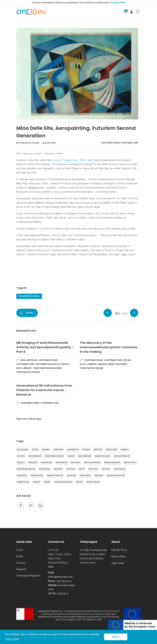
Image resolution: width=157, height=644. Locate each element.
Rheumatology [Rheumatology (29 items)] (23, 482)
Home (20, 550)
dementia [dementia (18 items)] (86, 450)
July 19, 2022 (49, 143)
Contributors (129, 143)
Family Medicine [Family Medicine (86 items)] (85, 456)
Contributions (110, 143)
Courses (21, 563)
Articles (32, 360)
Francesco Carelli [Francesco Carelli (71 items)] (102, 456)
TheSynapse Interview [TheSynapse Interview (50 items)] (63, 482)
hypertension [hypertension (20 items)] (61, 463)
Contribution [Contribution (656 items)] (73, 450)
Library (27, 368)
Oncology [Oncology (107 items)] (106, 469)
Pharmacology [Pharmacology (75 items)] (37, 476)
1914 (75, 160)
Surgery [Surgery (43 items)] (47, 482)
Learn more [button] (12, 639)
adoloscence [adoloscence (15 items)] (23, 450)
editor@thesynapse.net (60, 577)
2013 (23, 360)
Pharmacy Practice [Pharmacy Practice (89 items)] (55, 476)
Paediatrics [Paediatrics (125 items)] (22, 476)
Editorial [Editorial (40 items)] (21, 456)
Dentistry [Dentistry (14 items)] (98, 450)
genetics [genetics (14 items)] (21, 463)
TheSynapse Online (28, 372)
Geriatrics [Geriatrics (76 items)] (33, 463)
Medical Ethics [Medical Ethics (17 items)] (130, 463)
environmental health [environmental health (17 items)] (54, 456)
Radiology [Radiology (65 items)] (99, 476)
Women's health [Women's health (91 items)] (93, 482)
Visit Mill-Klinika (118, 3)
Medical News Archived (112, 364)
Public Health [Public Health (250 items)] (85, 476)
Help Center (118, 563)
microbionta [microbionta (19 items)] (45, 469)
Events (20, 556)
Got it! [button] (116, 637)
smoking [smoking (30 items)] (36, 482)
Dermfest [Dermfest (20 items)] (125, 450)
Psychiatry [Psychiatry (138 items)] (71, 476)
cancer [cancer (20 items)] (35, 450)
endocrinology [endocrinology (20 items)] (35, 456)
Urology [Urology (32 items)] (79, 482)
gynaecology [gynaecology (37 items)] (47, 463)
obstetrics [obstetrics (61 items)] (93, 469)
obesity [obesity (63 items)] (82, 469)
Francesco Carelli (30, 143)
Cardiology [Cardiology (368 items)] (58, 450)
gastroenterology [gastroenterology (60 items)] (122, 456)
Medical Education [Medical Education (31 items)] (112, 463)
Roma (83, 160)
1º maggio (67, 160)
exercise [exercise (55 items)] (71, 456)
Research (21, 569)
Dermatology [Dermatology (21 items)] (112, 450)
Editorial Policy (119, 550)
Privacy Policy (119, 556)
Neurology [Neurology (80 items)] (58, 469)
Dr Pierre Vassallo (47, 364)
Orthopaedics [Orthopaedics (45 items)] (120, 469)
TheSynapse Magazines (47, 368)
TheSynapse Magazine (28, 576)
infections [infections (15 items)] (76, 463)
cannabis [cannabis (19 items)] (46, 450)
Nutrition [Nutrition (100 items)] (71, 469)
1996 (90, 160)
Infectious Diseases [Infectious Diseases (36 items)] (92, 463)
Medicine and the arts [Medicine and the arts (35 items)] (26, 469)
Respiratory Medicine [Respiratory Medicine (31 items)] (116, 476)
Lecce (57, 160)
